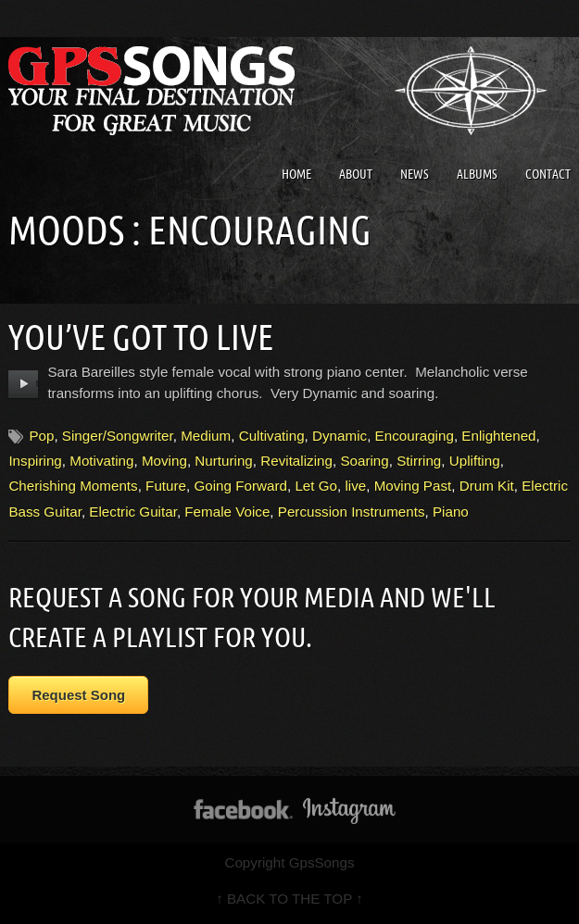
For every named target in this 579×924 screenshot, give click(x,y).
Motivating (101, 461)
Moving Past (413, 486)
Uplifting (475, 461)
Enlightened (498, 436)
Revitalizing (296, 461)
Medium (206, 436)
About (356, 174)
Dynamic (340, 436)
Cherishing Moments (73, 486)
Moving (164, 461)
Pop (41, 436)
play (24, 384)
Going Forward (240, 486)
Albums (477, 174)
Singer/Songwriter (118, 436)
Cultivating (272, 436)
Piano (451, 512)
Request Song (78, 695)
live (355, 486)
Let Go (316, 486)
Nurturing (223, 461)
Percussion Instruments (352, 512)
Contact (548, 174)
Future (166, 486)
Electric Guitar (133, 512)
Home (296, 174)
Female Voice (227, 512)
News (415, 174)
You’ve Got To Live (141, 337)
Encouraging (415, 436)
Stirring (419, 461)
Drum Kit (487, 486)
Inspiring (35, 461)
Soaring (364, 461)
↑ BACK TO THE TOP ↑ (289, 899)
